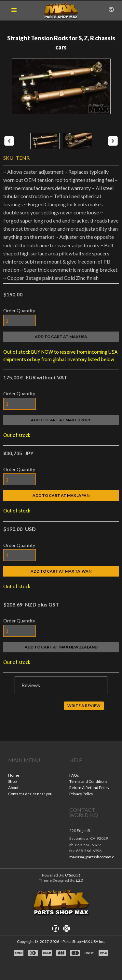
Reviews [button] (31, 685)
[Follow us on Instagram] (67, 929)
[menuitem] (31, 776)
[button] (14, 10)
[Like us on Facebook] (55, 929)
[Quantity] (20, 320)
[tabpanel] (61, 707)
